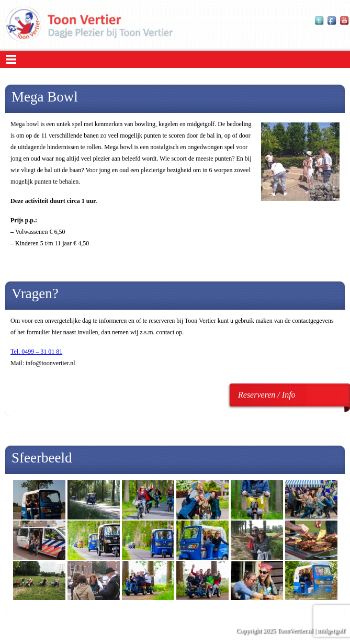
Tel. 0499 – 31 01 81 (36, 352)
